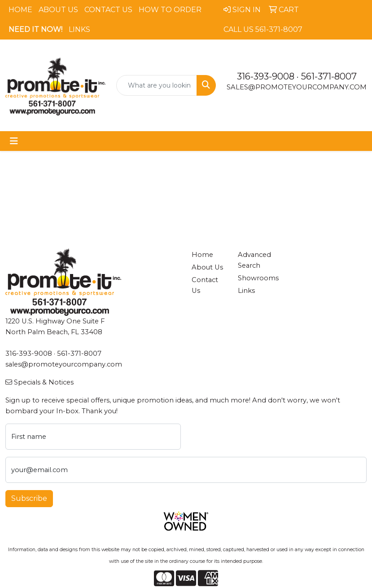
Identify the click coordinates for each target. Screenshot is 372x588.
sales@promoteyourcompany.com (297, 87)
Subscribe (29, 498)
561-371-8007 (329, 76)
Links (79, 29)
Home (20, 10)
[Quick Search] (157, 85)
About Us (58, 10)
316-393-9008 (266, 76)
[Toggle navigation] (14, 141)
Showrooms (256, 278)
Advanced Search (254, 260)
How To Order (170, 10)
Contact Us (108, 10)
